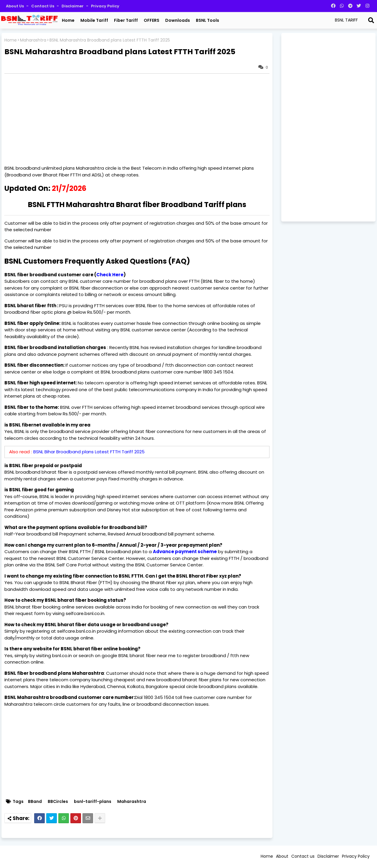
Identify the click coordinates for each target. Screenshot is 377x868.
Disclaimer (73, 6)
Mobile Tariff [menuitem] (94, 20)
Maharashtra (33, 40)
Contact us (43, 6)
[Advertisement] (140, 119)
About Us (15, 6)
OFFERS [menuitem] (152, 20)
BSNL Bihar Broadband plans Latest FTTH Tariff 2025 (89, 452)
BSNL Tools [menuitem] (207, 20)
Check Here (110, 275)
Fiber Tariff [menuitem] (126, 20)
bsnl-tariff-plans (93, 802)
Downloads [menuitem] (178, 20)
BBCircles (58, 802)
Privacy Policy (105, 6)
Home (11, 40)
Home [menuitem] (68, 20)
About (282, 856)
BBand (35, 802)
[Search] (371, 20)
